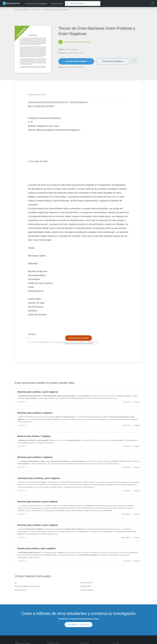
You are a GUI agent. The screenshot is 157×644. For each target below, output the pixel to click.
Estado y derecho (87, 590)
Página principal (23, 10)
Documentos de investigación (36, 4)
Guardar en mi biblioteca (113, 61)
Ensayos (37, 10)
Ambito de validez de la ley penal (27, 586)
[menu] (153, 3)
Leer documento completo (76, 61)
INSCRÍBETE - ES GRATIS (78, 625)
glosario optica (20, 590)
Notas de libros (57, 4)
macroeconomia (86, 583)
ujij (16, 583)
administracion (86, 586)
